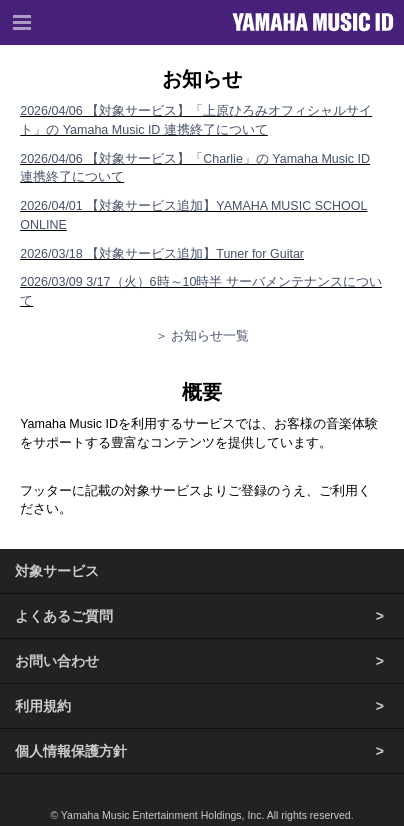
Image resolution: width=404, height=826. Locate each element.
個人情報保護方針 (71, 751)
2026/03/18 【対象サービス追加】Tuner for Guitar (162, 254)
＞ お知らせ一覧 (202, 336)
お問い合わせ (57, 661)
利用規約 (43, 706)
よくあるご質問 (64, 616)
